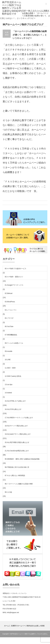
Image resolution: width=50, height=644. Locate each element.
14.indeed (8, 393)
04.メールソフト (11, 310)
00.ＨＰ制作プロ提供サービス (16, 269)
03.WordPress (10, 302)
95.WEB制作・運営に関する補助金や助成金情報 (22, 459)
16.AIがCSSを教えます (13, 409)
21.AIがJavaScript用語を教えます (17, 451)
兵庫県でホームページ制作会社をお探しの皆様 (28, 626)
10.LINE (8, 360)
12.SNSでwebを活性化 (13, 376)
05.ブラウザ (9, 318)
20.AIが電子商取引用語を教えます (17, 442)
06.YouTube (9, 326)
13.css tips (9, 385)
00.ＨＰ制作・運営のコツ (14, 277)
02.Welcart (9, 293)
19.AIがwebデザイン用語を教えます (18, 434)
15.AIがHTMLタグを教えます (15, 401)
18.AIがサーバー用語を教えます (16, 426)
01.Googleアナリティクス (14, 285)
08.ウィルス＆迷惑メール (14, 343)
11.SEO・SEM (10, 368)
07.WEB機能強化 (11, 335)
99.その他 (8, 492)
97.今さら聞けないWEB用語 (15, 476)
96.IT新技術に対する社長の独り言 (17, 467)
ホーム (7, 626)
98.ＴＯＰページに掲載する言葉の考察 (19, 484)
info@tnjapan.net (13, 613)
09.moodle (9, 351)
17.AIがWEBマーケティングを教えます (19, 418)
